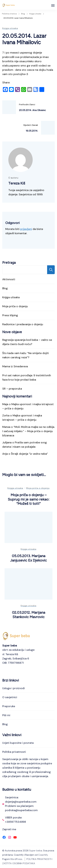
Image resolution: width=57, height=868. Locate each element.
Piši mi (6, 715)
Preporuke (9, 706)
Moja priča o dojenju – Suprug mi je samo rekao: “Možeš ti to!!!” (29, 499)
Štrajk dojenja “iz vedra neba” (29, 454)
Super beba (36, 851)
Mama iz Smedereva (15, 366)
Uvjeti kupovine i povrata (18, 743)
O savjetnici (10, 697)
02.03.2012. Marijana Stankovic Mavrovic (29, 615)
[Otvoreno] (53, 5)
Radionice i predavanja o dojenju (23, 324)
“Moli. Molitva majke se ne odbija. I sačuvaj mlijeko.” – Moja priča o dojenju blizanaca (28, 431)
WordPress (16, 859)
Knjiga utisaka (10, 28)
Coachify (43, 855)
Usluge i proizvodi (13, 688)
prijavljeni (26, 229)
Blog (5, 288)
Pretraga (9, 263)
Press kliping (10, 315)
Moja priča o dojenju (15, 306)
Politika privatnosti (14, 752)
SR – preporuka (12, 389)
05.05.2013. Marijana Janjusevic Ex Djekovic (28, 558)
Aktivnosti (9, 279)
